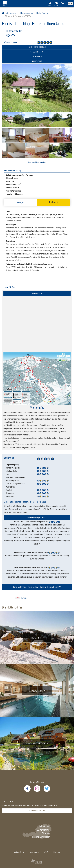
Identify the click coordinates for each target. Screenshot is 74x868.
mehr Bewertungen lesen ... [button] (37, 517)
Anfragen (21, 202)
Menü (5, 5)
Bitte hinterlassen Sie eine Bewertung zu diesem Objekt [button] (37, 587)
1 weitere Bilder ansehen (37, 162)
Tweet (24, 598)
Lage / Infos (37, 56)
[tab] (37, 293)
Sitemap (57, 852)
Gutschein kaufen (37, 810)
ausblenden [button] (37, 293)
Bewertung (37, 61)
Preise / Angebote (37, 52)
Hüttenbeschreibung (37, 47)
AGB (46, 852)
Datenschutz (19, 852)
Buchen (53, 202)
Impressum (34, 852)
